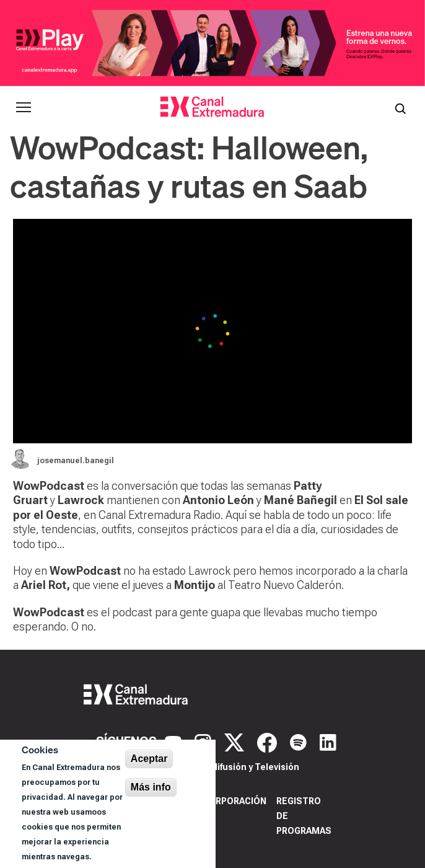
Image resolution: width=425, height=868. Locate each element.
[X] (236, 742)
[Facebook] (269, 742)
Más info (151, 787)
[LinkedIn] (328, 742)
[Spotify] (300, 742)
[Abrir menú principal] (24, 107)
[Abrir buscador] (400, 107)
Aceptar (149, 759)
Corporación (234, 801)
